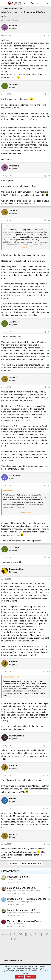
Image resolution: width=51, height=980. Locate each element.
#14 (48, 844)
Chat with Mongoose (24, 902)
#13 (48, 809)
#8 (49, 557)
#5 (49, 332)
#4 (49, 220)
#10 (48, 672)
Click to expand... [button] (26, 248)
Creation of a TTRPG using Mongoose (27, 899)
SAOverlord (11, 902)
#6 (49, 387)
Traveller (19, 880)
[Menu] (4, 3)
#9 (49, 579)
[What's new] (42, 3)
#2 (49, 94)
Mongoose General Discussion (30, 891)
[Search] (48, 3)
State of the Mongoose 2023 (22, 910)
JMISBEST (11, 924)
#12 (48, 776)
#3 (49, 176)
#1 (49, 35)
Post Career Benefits (18, 877)
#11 (48, 746)
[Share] (45, 36)
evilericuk (7, 20)
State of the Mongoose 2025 (22, 888)
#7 (49, 486)
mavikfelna (11, 880)
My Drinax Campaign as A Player (24, 921)
